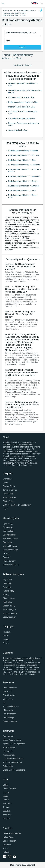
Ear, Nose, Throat (10, 539)
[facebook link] (5, 857)
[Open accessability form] (41, 10)
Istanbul (6, 818)
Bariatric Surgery (10, 721)
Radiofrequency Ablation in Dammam (24, 165)
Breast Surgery (9, 610)
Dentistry (7, 557)
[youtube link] (15, 857)
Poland (6, 852)
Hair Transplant (9, 714)
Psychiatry (7, 580)
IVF (4, 703)
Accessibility (8, 494)
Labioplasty (8, 751)
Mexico (6, 848)
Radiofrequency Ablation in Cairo (22, 160)
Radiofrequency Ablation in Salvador (24, 186)
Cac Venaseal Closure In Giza (21, 97)
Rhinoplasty (8, 710)
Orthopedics (8, 527)
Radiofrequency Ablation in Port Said (24, 155)
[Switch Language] (35, 3)
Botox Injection (9, 695)
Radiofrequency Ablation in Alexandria (24, 176)
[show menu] (42, 3)
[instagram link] (10, 857)
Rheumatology (9, 598)
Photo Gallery (9, 501)
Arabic (6, 636)
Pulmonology (8, 591)
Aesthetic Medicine (11, 565)
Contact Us (8, 479)
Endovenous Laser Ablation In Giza (23, 102)
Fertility (6, 595)
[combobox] (22, 33)
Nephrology (8, 602)
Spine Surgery (9, 606)
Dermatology (8, 531)
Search (12, 10)
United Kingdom (10, 841)
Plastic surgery (9, 561)
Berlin (5, 796)
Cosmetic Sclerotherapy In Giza (22, 118)
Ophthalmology (9, 535)
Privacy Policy (9, 486)
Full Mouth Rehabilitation (13, 759)
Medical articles (9, 497)
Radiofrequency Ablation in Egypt (14, 13)
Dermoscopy (8, 736)
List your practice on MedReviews (17, 505)
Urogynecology (9, 617)
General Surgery (10, 546)
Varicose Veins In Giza (18, 130)
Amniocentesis (9, 755)
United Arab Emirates (12, 833)
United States (9, 837)
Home (5, 10)
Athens (6, 800)
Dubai (5, 785)
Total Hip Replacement (13, 762)
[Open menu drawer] (3, 3)
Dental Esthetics (10, 688)
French (6, 643)
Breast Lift (7, 691)
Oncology (7, 587)
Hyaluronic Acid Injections (14, 744)
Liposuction (8, 699)
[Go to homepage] (20, 3)
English (6, 639)
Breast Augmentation (12, 740)
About (5, 483)
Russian (6, 632)
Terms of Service (10, 490)
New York (7, 815)
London (6, 792)
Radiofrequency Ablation (26, 10)
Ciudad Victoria (9, 789)
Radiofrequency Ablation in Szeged (23, 181)
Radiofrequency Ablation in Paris (22, 190)
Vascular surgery (10, 613)
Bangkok (7, 811)
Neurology (7, 583)
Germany (7, 845)
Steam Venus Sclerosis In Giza (21, 107)
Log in (6, 509)
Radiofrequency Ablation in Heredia (23, 151)
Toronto (6, 807)
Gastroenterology (10, 550)
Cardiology (7, 542)
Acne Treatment (10, 747)
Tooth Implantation (11, 706)
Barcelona (7, 804)
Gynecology (8, 524)
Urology (6, 554)
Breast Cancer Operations (14, 770)
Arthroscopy (8, 766)
